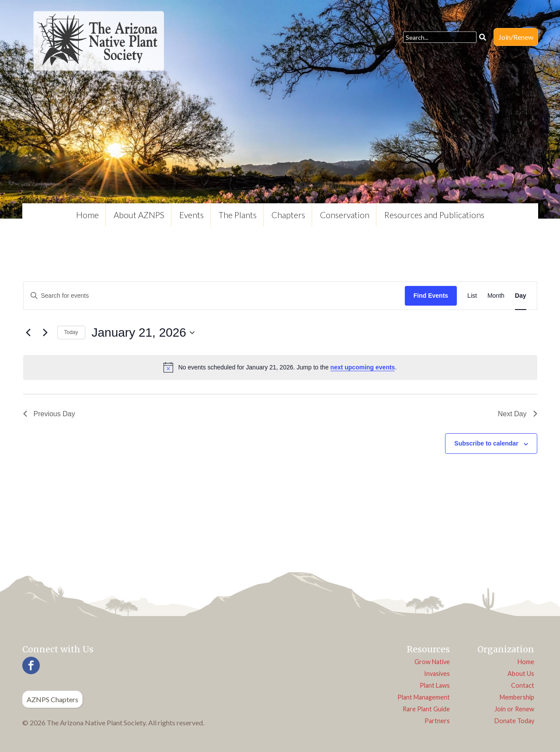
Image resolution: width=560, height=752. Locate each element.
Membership (517, 697)
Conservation (345, 215)
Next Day (518, 414)
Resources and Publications (434, 215)
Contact (523, 685)
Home (87, 215)
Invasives (437, 674)
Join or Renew (514, 709)
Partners (437, 721)
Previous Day (49, 414)
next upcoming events (363, 367)
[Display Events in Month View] (496, 296)
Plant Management (424, 697)
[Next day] (45, 333)
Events (191, 215)
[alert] (280, 367)
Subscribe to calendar (486, 443)
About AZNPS (139, 215)
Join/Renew (516, 37)
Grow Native (432, 662)
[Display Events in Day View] (521, 296)
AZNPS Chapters (52, 699)
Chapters (288, 215)
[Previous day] (28, 333)
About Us (521, 674)
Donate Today (514, 721)
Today (71, 332)
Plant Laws (435, 685)
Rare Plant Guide (426, 709)
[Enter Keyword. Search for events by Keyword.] (214, 296)
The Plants (238, 215)
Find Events (431, 296)
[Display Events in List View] (472, 296)
